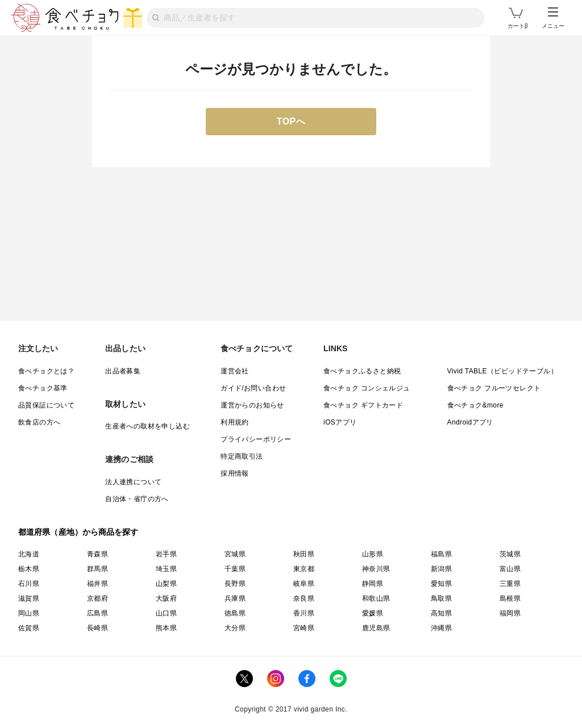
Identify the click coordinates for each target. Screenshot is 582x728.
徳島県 (235, 613)
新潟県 (441, 569)
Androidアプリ (470, 422)
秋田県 (304, 554)
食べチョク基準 (43, 388)
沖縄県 (441, 628)
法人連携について (133, 482)
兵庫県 (235, 598)
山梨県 (166, 584)
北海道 (29, 554)
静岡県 (373, 584)
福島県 (441, 554)
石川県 (29, 584)
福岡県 (510, 613)
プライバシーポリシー (256, 439)
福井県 (97, 584)
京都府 (97, 598)
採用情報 (235, 473)
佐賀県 (29, 628)
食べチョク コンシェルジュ (367, 388)
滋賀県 (29, 598)
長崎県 (97, 628)
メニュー (553, 18)
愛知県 (441, 584)
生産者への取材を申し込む (147, 426)
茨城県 (510, 554)
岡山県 (29, 613)
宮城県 (235, 554)
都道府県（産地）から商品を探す (78, 532)
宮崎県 (304, 628)
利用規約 (235, 422)
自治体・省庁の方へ (137, 499)
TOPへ (291, 121)
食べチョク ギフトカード (363, 405)
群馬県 (97, 569)
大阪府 (166, 598)
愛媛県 (373, 613)
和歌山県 (376, 598)
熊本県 (166, 628)
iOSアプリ (340, 422)
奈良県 (304, 598)
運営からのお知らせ (252, 405)
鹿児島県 (376, 628)
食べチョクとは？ (46, 371)
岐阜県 (304, 584)
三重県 (510, 584)
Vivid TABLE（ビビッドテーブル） (502, 371)
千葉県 (235, 569)
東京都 (304, 569)
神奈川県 (376, 569)
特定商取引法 (242, 456)
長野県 (235, 584)
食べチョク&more (475, 405)
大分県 (235, 628)
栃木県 (29, 569)
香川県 (304, 613)
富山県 (510, 569)
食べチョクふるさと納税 (362, 371)
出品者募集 (123, 371)
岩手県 (166, 554)
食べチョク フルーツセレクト (494, 388)
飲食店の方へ (39, 422)
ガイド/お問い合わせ (253, 388)
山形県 (373, 554)
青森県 (97, 554)
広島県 (97, 613)
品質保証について (46, 405)
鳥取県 (441, 598)
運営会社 (235, 371)
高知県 (441, 613)
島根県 (510, 598)
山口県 (166, 613)
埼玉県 (166, 569)
